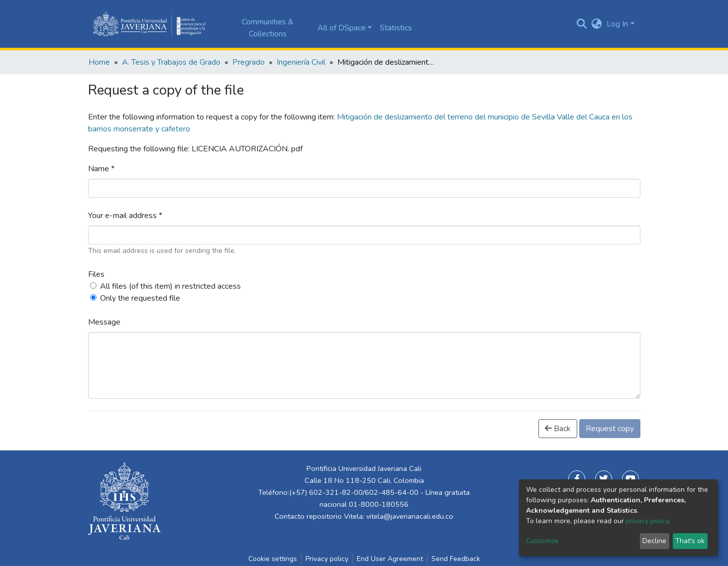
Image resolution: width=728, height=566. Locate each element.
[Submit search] (581, 24)
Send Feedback (456, 559)
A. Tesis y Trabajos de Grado (171, 62)
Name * (101, 169)
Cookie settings (273, 559)
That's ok (690, 541)
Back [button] (558, 429)
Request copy (610, 429)
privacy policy (647, 521)
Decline (654, 541)
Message (104, 322)
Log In (617, 24)
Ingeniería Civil (301, 62)
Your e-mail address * (125, 216)
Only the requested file (140, 298)
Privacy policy (327, 559)
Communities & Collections (268, 28)
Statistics (396, 28)
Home (99, 62)
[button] (596, 24)
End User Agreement (390, 559)
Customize (542, 541)
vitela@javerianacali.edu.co (410, 516)
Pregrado (249, 62)
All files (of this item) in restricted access (170, 286)
